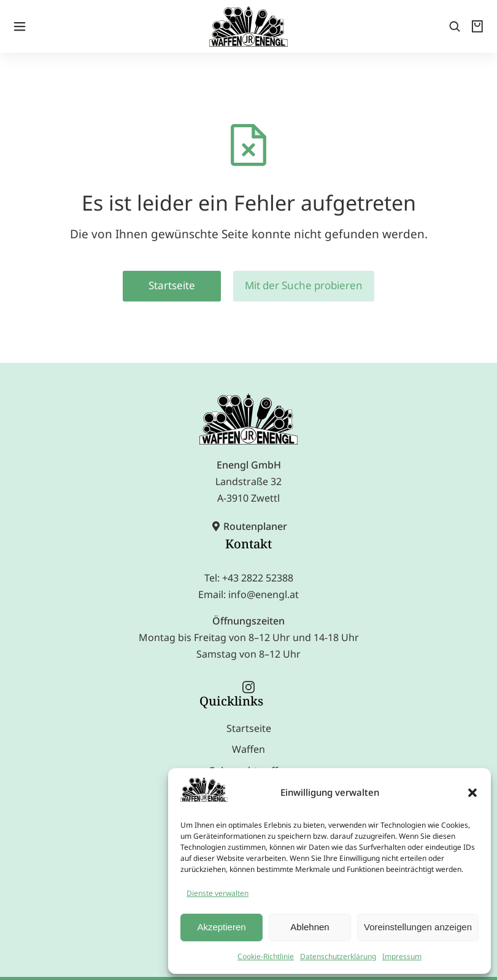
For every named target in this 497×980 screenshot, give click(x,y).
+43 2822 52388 (258, 556)
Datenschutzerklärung (338, 956)
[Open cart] (479, 18)
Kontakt (248, 522)
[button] (472, 793)
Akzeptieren (221, 927)
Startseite (172, 264)
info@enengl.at (264, 573)
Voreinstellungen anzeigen (418, 927)
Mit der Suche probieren (304, 264)
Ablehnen (310, 927)
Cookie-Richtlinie (266, 956)
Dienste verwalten (218, 893)
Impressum (402, 956)
